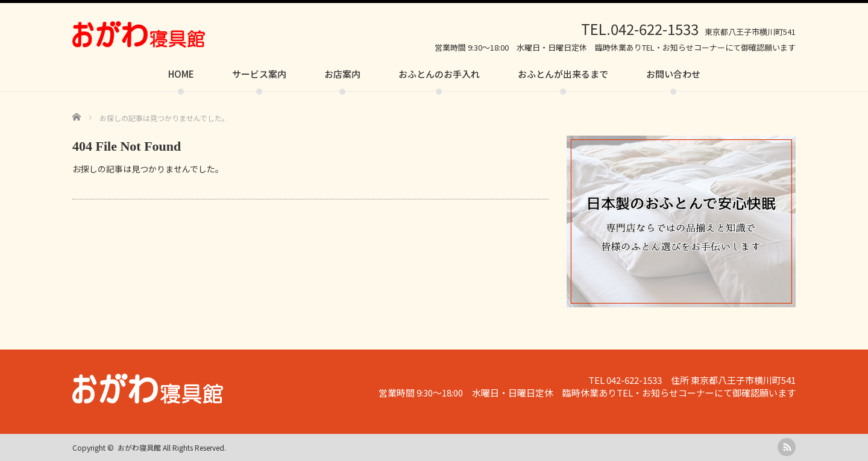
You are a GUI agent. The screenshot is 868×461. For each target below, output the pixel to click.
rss (787, 447)
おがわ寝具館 (139, 447)
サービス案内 (259, 74)
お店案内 (342, 74)
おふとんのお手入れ (439, 74)
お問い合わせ (673, 74)
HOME (181, 74)
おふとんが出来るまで (563, 74)
